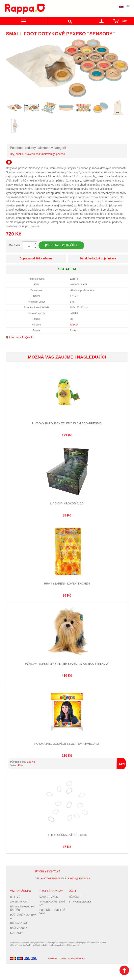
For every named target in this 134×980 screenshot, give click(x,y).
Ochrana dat (19, 923)
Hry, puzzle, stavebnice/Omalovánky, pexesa (37, 154)
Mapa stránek (49, 897)
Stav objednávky (80, 902)
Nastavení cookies (57, 958)
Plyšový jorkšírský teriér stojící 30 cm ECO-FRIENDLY (67, 664)
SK (128, 6)
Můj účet (75, 897)
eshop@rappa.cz (79, 879)
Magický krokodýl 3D (67, 503)
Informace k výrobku (22, 337)
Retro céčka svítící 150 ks (67, 835)
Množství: (15, 245)
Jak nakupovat (20, 902)
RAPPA (74, 325)
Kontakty (16, 933)
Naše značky (19, 928)
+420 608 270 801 (51, 879)
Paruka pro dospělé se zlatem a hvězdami (67, 744)
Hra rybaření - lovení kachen (67, 584)
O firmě (15, 897)
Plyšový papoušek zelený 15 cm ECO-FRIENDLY (67, 423)
